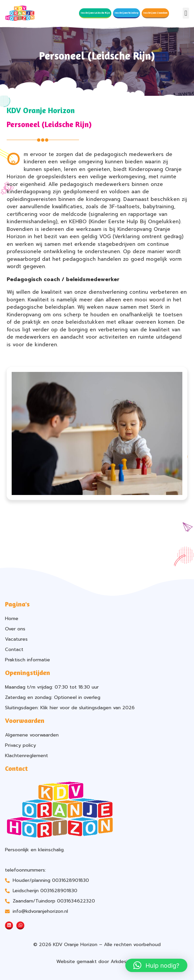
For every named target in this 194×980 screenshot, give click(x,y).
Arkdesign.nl (124, 962)
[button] (186, 13)
